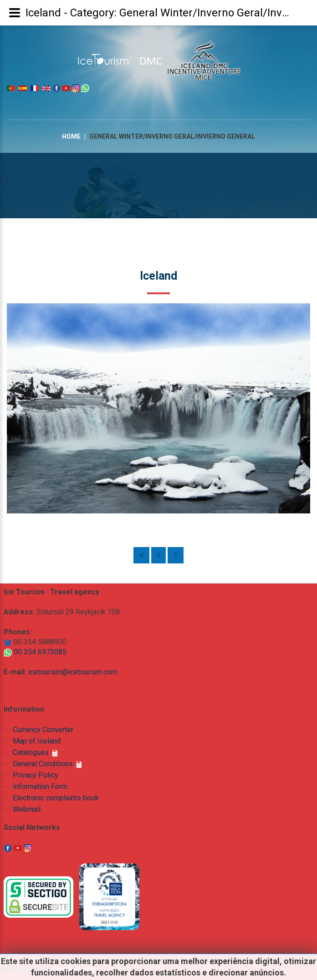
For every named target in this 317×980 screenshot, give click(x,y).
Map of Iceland (37, 741)
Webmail (27, 809)
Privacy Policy (36, 775)
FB (4, 180)
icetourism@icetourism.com (73, 672)
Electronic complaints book (56, 798)
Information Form (40, 787)
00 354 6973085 (35, 652)
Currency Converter (43, 730)
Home (71, 136)
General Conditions (47, 764)
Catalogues (35, 752)
